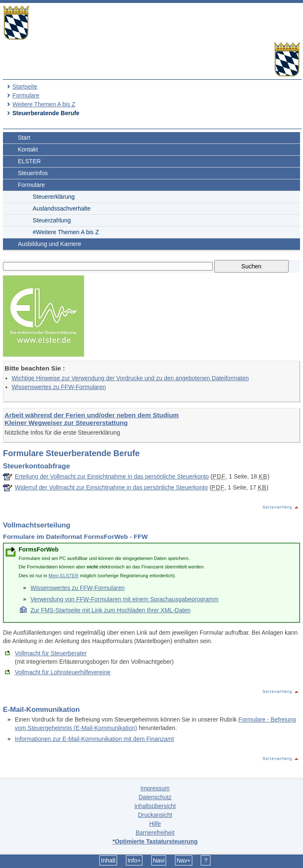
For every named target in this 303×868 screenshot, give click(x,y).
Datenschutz (155, 797)
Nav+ (184, 860)
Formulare (26, 95)
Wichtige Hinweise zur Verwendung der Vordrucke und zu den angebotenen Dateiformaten (130, 378)
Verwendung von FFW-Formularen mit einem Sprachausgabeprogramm (124, 599)
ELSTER (29, 161)
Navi (158, 860)
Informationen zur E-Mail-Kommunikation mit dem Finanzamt (94, 739)
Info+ (134, 860)
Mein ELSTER (64, 576)
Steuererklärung (54, 197)
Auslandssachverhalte (61, 208)
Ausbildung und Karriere (49, 244)
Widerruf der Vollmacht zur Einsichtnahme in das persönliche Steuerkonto (111, 487)
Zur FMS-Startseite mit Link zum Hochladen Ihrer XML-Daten (111, 610)
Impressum (155, 788)
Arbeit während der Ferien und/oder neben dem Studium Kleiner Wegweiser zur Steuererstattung (92, 419)
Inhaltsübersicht (155, 806)
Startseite (25, 87)
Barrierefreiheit (155, 833)
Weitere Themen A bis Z (44, 104)
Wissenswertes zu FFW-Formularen (59, 387)
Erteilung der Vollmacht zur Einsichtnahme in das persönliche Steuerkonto (112, 476)
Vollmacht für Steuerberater (51, 653)
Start (24, 138)
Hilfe (155, 824)
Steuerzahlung (52, 220)
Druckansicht (155, 815)
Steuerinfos (33, 173)
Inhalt (108, 860)
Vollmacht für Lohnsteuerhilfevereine (63, 672)
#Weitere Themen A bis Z (66, 232)
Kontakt (28, 149)
